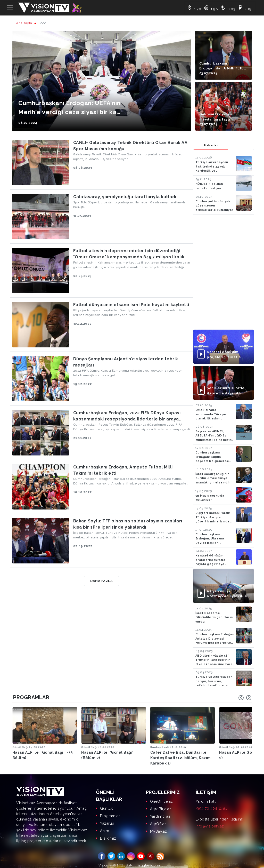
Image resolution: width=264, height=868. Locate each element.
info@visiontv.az (210, 822)
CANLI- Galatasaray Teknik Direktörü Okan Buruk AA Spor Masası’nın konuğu (130, 146)
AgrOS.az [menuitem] (158, 819)
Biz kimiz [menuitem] (108, 834)
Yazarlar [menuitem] (107, 819)
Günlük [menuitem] (106, 804)
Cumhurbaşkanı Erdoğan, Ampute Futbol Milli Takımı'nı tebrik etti (123, 470)
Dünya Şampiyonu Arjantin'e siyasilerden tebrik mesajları (126, 362)
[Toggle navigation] (10, 8)
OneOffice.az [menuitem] (162, 797)
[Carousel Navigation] (245, 698)
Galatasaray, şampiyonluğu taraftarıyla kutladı (125, 197)
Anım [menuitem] (105, 826)
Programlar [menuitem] (110, 811)
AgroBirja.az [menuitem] (161, 805)
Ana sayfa (24, 23)
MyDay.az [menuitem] (159, 827)
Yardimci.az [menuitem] (160, 812)
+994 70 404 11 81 (211, 804)
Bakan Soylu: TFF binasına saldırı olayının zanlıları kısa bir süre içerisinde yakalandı (128, 524)
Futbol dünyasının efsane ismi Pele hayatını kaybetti (131, 305)
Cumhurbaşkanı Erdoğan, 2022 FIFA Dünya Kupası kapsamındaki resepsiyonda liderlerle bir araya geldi (127, 416)
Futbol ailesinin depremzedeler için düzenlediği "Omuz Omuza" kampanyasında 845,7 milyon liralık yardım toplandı (129, 254)
